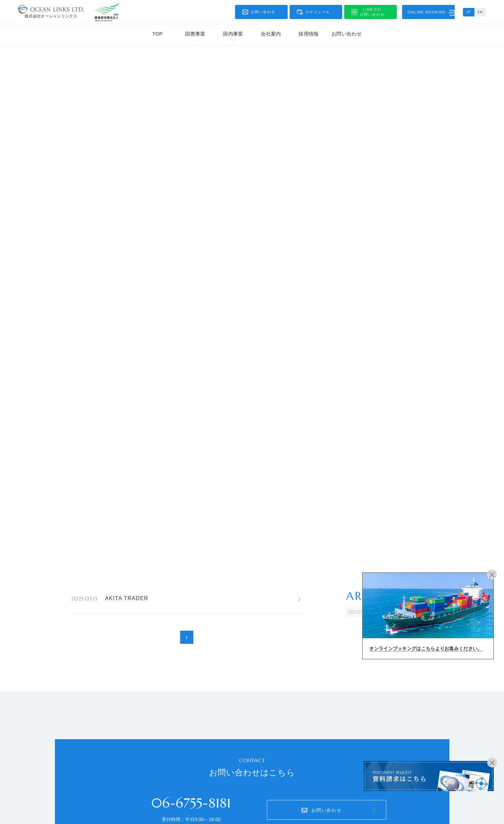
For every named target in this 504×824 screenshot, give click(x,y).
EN (480, 12)
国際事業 (195, 34)
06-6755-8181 (191, 803)
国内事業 (233, 34)
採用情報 (309, 34)
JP (469, 12)
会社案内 (271, 34)
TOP (157, 34)
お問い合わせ (347, 34)
